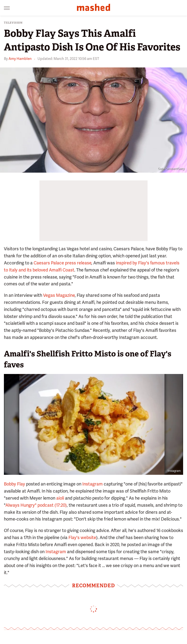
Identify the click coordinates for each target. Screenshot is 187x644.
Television (13, 23)
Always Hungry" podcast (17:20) (36, 505)
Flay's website (82, 537)
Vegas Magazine (59, 295)
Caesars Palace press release (62, 263)
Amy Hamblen (20, 59)
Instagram (174, 471)
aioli (60, 498)
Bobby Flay (14, 484)
